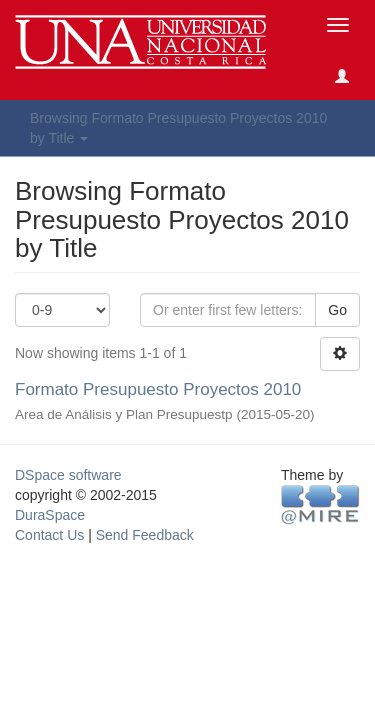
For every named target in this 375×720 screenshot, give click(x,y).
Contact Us (49, 535)
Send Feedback (145, 535)
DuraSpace (50, 515)
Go (337, 310)
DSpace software (68, 475)
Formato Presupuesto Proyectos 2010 (158, 389)
